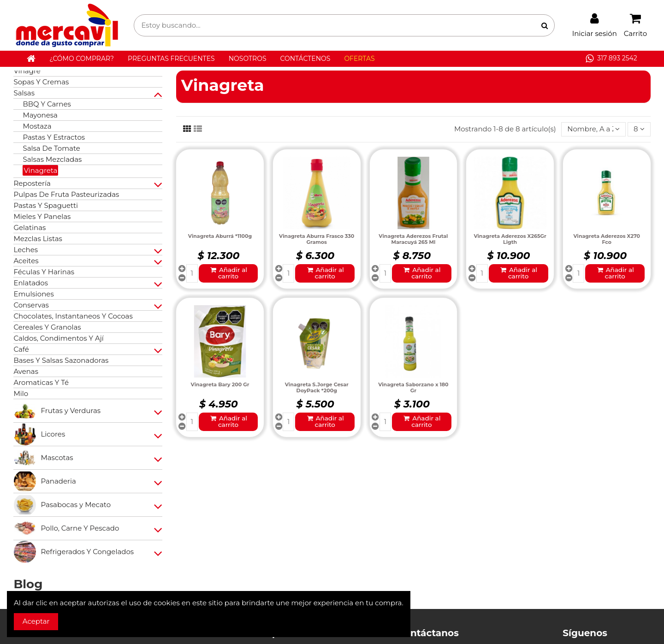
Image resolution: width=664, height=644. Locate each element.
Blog (28, 584)
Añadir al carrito (228, 273)
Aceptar (36, 621)
